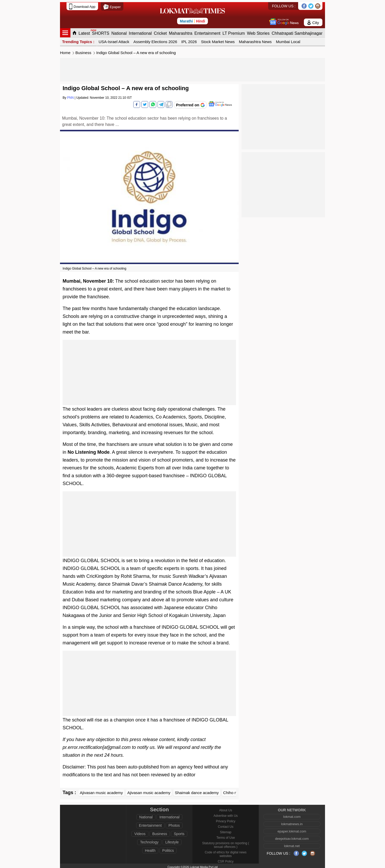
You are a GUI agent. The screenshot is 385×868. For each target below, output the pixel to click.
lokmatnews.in (292, 822)
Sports (179, 832)
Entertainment (207, 31)
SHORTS (101, 31)
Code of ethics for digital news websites (226, 852)
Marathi (186, 19)
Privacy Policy (226, 819)
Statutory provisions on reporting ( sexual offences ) (226, 843)
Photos (174, 823)
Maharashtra (181, 31)
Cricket (160, 31)
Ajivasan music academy (101, 791)
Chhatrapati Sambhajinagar (297, 31)
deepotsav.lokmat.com (292, 837)
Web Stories (258, 31)
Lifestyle (172, 840)
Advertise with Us (226, 814)
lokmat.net (292, 844)
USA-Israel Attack (114, 40)
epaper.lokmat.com (292, 829)
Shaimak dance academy (197, 791)
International (140, 31)
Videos (140, 832)
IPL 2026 (189, 40)
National (119, 31)
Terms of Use (226, 836)
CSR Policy (226, 859)
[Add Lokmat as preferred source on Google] (190, 103)
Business (83, 51)
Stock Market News (218, 40)
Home (65, 51)
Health (150, 848)
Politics (168, 848)
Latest (84, 31)
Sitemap (226, 830)
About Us (225, 808)
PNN (70, 96)
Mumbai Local (288, 40)
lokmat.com (292, 815)
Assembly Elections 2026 (155, 40)
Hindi (201, 19)
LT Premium (234, 31)
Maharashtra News (255, 40)
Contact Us (225, 825)
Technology (149, 840)
